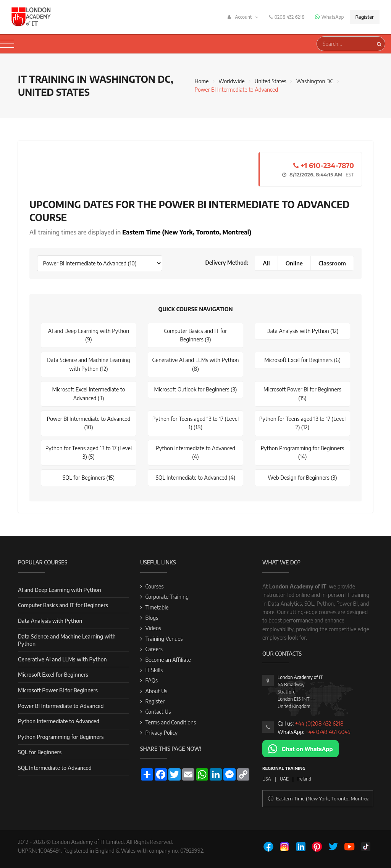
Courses (154, 586)
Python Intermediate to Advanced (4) (195, 452)
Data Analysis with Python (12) (303, 331)
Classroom (332, 263)
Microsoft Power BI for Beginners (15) (302, 394)
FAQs (151, 680)
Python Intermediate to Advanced (59, 721)
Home (201, 81)
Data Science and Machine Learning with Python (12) (88, 364)
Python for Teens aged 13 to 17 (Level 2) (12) (303, 423)
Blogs (152, 618)
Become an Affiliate (168, 660)
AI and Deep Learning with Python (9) (89, 335)
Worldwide (231, 81)
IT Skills (154, 670)
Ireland (304, 779)
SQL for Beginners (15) (89, 478)
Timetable (157, 607)
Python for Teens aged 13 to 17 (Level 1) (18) (196, 423)
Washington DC (315, 81)
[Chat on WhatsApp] (301, 748)
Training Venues (164, 639)
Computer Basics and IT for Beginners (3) (196, 335)
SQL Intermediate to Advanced (55, 768)
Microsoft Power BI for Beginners (58, 690)
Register (365, 17)
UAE (284, 779)
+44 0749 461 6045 (328, 732)
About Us (156, 691)
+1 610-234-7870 (324, 165)
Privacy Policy (161, 733)
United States (271, 81)
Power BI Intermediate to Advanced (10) (89, 423)
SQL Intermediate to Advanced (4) (196, 478)
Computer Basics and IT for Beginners (63, 605)
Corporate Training (167, 597)
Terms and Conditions (170, 722)
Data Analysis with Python (50, 621)
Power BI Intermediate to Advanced (61, 706)
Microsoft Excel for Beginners (53, 675)
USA (267, 779)
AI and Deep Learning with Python (60, 590)
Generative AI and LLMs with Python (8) (196, 364)
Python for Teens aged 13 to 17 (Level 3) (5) (89, 452)
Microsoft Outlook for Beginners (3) (195, 389)
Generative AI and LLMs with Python (62, 659)
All (266, 263)
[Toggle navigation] (7, 44)
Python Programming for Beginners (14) (303, 452)
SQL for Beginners (40, 752)
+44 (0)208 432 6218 (319, 723)
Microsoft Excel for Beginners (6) (302, 360)
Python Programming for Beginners (61, 737)
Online (294, 263)
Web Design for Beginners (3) (302, 478)
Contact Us (158, 712)
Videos (153, 628)
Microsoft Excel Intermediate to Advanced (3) (88, 394)
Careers (154, 649)
